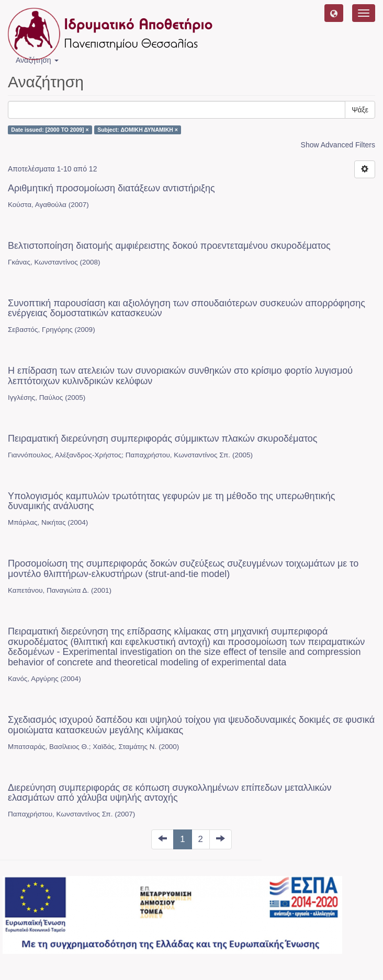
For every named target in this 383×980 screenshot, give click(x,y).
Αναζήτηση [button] (37, 60)
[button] (334, 13)
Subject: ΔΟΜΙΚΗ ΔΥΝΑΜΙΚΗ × (138, 130)
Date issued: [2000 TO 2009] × (50, 130)
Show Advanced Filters (338, 145)
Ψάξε (360, 110)
